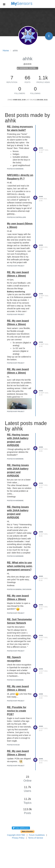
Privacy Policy (18, 838)
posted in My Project (16, 266)
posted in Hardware (15, 169)
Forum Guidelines (37, 835)
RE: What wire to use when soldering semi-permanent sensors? (20, 566)
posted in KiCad (13, 745)
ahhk (41, 148)
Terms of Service (36, 838)
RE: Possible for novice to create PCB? (17, 711)
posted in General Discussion (19, 589)
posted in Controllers (16, 217)
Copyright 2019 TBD (16, 835)
